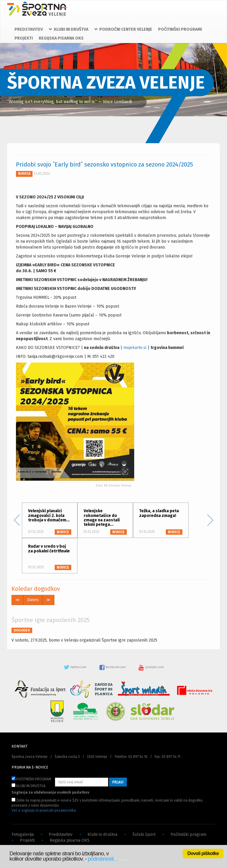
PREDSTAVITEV (29, 29)
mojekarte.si (135, 348)
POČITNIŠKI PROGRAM (31, 779)
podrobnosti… (103, 859)
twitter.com (75, 667)
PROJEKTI (24, 38)
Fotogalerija (23, 834)
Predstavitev (61, 834)
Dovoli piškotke (203, 853)
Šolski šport (144, 834)
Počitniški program (188, 834)
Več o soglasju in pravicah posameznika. (44, 810)
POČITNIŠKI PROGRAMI (180, 29)
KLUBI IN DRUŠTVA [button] (69, 29)
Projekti (27, 840)
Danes (33, 600)
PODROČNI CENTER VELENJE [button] (123, 29)
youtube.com (151, 667)
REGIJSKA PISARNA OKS (61, 38)
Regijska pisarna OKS (70, 840)
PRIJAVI (118, 782)
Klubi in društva (102, 834)
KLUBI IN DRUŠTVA (29, 786)
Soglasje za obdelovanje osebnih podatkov (50, 792)
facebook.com (113, 667)
